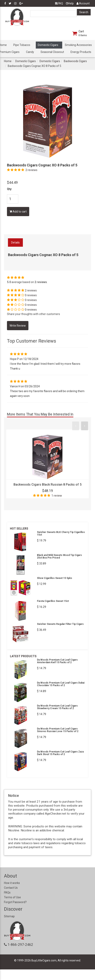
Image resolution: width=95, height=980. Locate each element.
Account (83, 3)
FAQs (7, 893)
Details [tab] (15, 243)
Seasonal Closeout (52, 52)
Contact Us (11, 888)
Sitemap (9, 916)
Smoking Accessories (78, 45)
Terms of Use (12, 897)
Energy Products (81, 52)
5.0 (9, 282)
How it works (12, 883)
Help (70, 3)
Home (8, 61)
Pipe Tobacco (22, 45)
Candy (30, 52)
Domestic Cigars (48, 45)
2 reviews (31, 170)
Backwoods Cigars (75, 61)
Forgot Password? (15, 902)
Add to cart (18, 212)
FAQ (59, 3)
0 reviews (31, 295)
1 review (57, 496)
